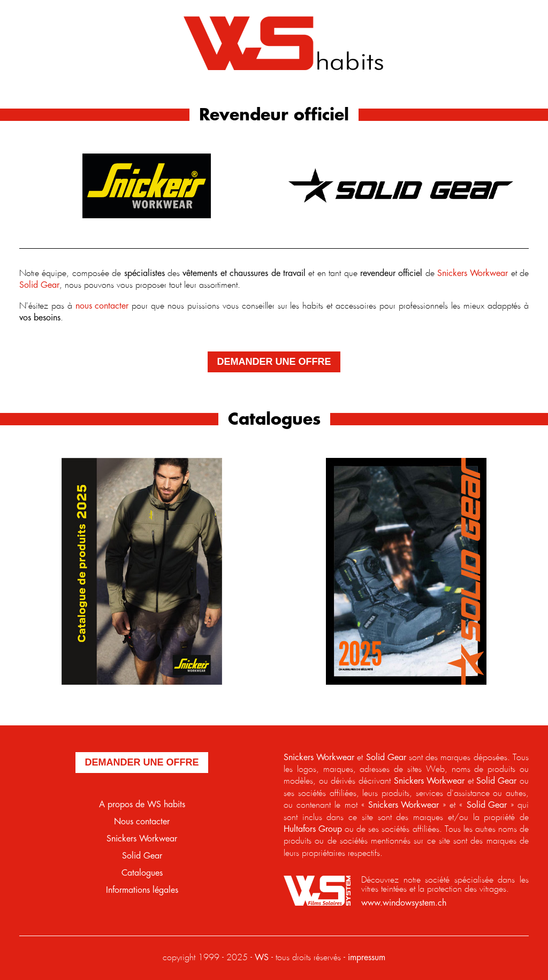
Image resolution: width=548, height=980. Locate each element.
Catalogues (142, 873)
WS (262, 958)
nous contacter (102, 306)
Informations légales (142, 890)
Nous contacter (142, 822)
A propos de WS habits (142, 805)
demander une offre (274, 362)
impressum (367, 958)
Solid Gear (39, 285)
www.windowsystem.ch (404, 903)
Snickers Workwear (473, 274)
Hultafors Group (313, 829)
